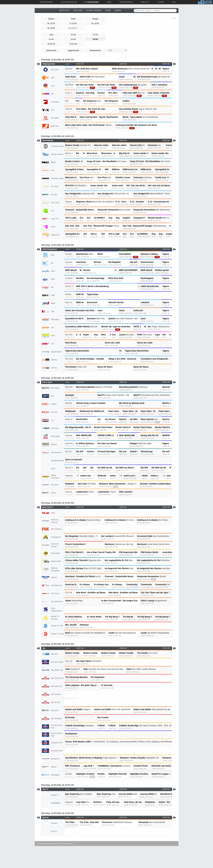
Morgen (95, 19)
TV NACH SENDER (94, 11)
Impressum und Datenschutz (47, 844)
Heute (73, 19)
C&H (173, 2)
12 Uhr (95, 35)
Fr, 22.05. (73, 23)
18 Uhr (95, 39)
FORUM (160, 2)
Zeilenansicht (51, 51)
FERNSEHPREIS (125, 2)
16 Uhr (73, 39)
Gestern (51, 19)
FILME (108, 11)
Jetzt (51, 35)
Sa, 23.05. (95, 23)
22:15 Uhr (73, 44)
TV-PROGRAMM (91, 2)
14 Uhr (51, 39)
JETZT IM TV (64, 11)
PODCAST (144, 2)
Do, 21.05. (51, 23)
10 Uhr (73, 35)
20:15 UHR (78, 11)
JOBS (108, 2)
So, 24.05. (51, 28)
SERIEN (118, 11)
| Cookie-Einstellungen (65, 844)
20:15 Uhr (51, 44)
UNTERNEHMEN (45, 2)
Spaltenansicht (73, 51)
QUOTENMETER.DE (68, 2)
